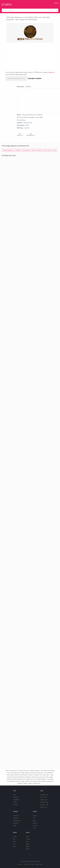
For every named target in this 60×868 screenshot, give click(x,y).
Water (27, 844)
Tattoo (28, 849)
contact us (51, 72)
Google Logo (43, 807)
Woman (35, 823)
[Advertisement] (33, 56)
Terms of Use (39, 864)
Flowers (28, 839)
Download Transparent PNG (16, 78)
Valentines (16, 823)
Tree (14, 846)
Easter (15, 826)
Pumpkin (15, 805)
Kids (34, 828)
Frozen (35, 816)
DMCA (33, 864)
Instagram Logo (44, 795)
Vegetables (16, 800)
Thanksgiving (17, 821)
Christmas (16, 816)
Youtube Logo (44, 800)
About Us (20, 864)
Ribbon (28, 846)
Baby (34, 821)
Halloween (16, 818)
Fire (14, 839)
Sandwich (16, 797)
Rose (27, 841)
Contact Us (27, 864)
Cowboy (35, 826)
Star (14, 844)
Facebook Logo (44, 802)
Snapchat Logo (44, 805)
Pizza (15, 795)
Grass (15, 841)
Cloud (15, 837)
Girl (34, 818)
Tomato (15, 802)
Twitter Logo (43, 797)
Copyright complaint (35, 78)
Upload (56, 3)
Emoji (27, 837)
